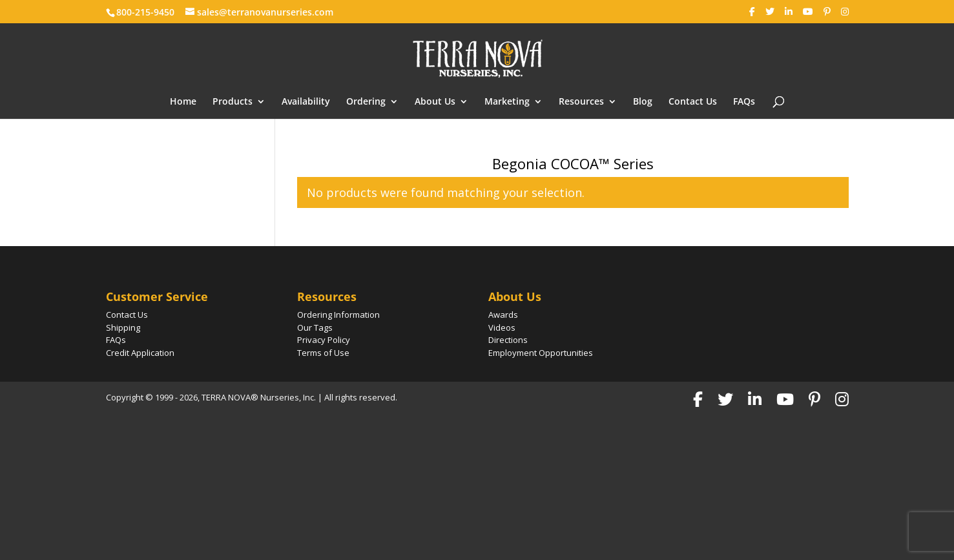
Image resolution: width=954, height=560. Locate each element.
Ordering (366, 102)
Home (183, 102)
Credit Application (140, 353)
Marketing (507, 102)
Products (233, 102)
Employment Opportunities (541, 353)
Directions (508, 340)
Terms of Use (323, 353)
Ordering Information (338, 315)
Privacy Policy (324, 340)
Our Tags (315, 327)
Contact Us (693, 102)
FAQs (744, 102)
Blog (643, 102)
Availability (306, 102)
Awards (503, 315)
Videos (502, 327)
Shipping (123, 327)
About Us (435, 102)
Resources (581, 102)
